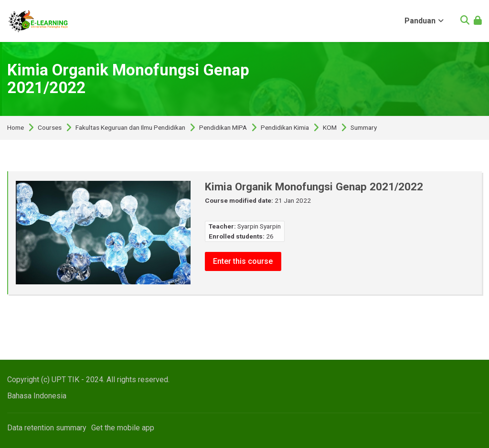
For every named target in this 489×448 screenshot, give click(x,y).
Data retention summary (47, 428)
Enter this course (243, 261)
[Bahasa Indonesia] (37, 396)
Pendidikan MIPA (223, 128)
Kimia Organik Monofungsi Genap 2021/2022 (128, 79)
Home (16, 128)
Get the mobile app (123, 428)
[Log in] (478, 21)
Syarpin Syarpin (259, 226)
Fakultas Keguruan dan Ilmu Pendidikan (130, 128)
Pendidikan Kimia (285, 128)
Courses (50, 128)
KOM (330, 128)
